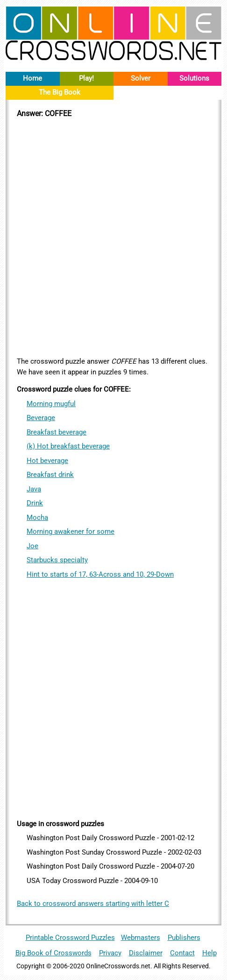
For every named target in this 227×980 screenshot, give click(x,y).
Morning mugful (51, 404)
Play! (86, 78)
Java (34, 489)
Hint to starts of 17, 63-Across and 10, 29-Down (100, 574)
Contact (182, 953)
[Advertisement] (113, 236)
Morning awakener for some (71, 531)
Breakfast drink (50, 475)
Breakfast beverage (57, 432)
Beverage (41, 418)
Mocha (37, 518)
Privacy (110, 953)
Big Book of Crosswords (53, 953)
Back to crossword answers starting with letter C (93, 904)
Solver (141, 78)
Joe (32, 546)
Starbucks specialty (57, 560)
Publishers (184, 938)
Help (209, 953)
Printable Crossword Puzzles (70, 938)
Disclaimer (146, 953)
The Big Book (60, 92)
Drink (35, 503)
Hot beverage (47, 461)
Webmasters (141, 938)
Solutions (194, 78)
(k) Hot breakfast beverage (68, 446)
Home (32, 78)
